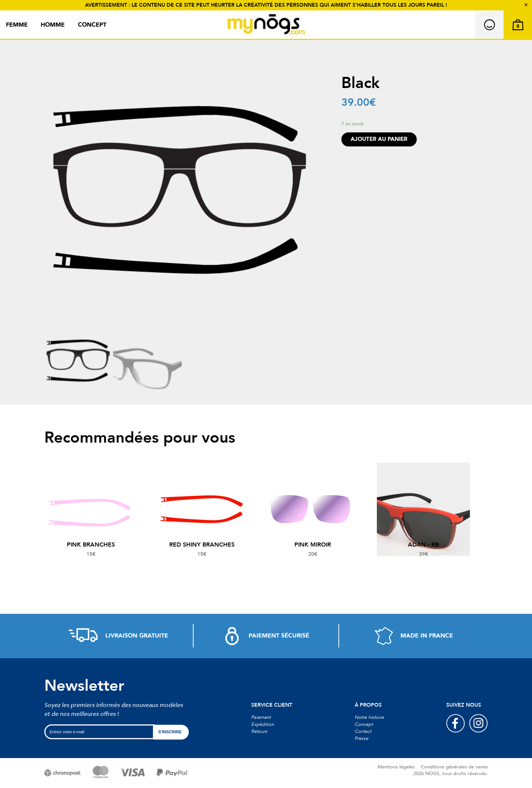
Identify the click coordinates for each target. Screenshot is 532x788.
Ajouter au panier (379, 139)
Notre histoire (369, 717)
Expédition (263, 724)
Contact (363, 731)
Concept (92, 25)
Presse (362, 738)
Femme (17, 25)
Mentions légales (396, 767)
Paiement (261, 717)
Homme (53, 25)
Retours (259, 731)
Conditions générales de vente (454, 767)
